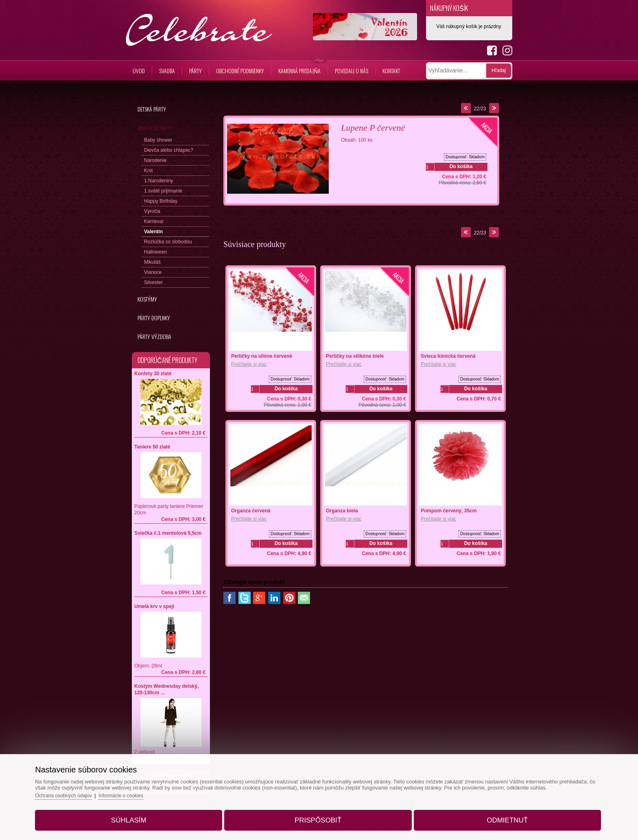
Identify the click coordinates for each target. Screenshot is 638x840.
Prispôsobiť (318, 813)
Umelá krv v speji (154, 606)
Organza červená (251, 511)
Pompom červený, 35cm (449, 511)
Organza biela (342, 511)
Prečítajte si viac (249, 364)
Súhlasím (148, 813)
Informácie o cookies (156, 788)
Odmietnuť (488, 813)
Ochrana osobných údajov (95, 788)
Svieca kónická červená (448, 356)
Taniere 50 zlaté (152, 447)
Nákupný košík (449, 8)
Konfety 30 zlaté (153, 374)
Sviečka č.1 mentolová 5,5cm (168, 533)
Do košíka (461, 166)
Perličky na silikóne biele (355, 356)
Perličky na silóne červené (262, 356)
